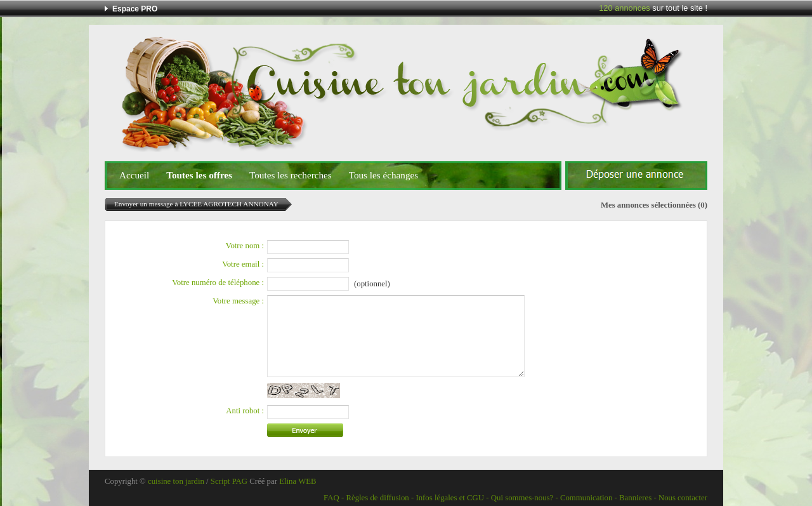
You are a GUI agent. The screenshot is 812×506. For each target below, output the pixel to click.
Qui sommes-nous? (522, 498)
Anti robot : (245, 411)
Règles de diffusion (377, 498)
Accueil (134, 175)
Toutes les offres (199, 175)
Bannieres (635, 498)
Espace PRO (135, 9)
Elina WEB (298, 481)
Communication (586, 498)
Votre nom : (245, 246)
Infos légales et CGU (450, 498)
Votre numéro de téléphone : (218, 283)
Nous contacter (683, 498)
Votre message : (238, 301)
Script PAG (229, 481)
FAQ (331, 498)
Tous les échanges (383, 175)
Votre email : (243, 264)
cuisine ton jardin (176, 481)
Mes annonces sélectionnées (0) (654, 205)
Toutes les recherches (291, 175)
